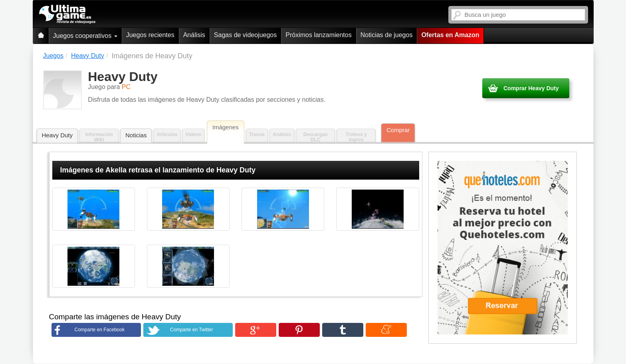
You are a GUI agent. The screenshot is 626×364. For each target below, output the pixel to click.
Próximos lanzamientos (318, 35)
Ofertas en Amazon (450, 35)
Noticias (136, 135)
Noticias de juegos (387, 35)
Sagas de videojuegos (245, 35)
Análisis (194, 35)
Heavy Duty (57, 135)
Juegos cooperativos (85, 36)
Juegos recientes (150, 35)
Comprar (398, 130)
